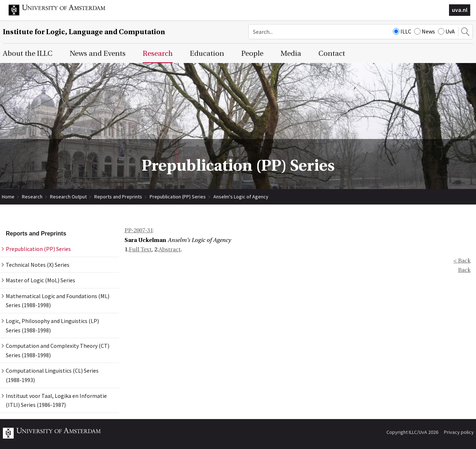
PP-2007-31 (139, 230)
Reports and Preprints (118, 197)
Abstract (170, 250)
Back (464, 270)
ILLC (402, 31)
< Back (462, 261)
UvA (446, 31)
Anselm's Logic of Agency (241, 197)
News (425, 31)
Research (32, 197)
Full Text (140, 250)
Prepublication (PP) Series (178, 197)
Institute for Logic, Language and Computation (84, 32)
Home (8, 197)
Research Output (68, 197)
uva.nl (460, 10)
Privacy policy (459, 432)
